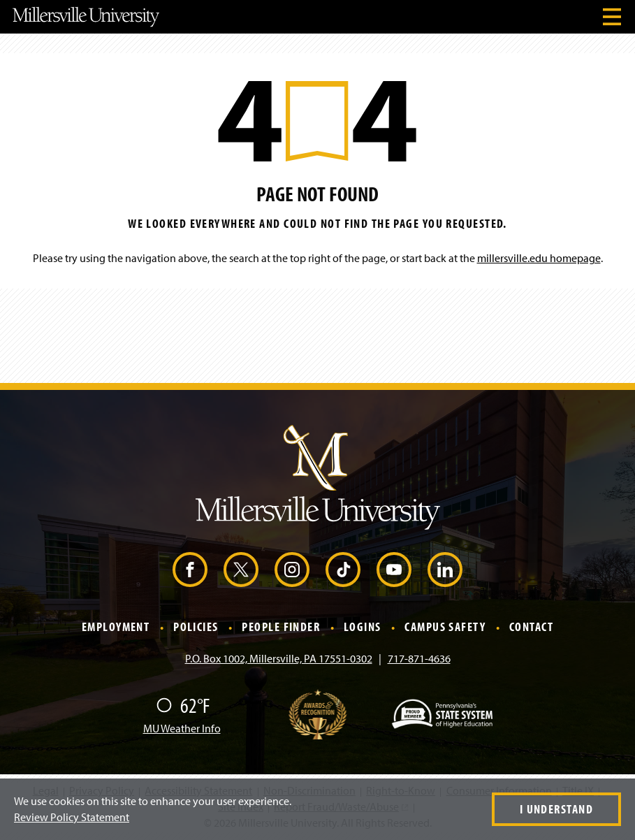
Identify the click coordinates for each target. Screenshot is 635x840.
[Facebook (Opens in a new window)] (190, 570)
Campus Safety (445, 627)
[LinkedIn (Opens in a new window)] (445, 570)
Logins (363, 627)
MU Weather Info (182, 728)
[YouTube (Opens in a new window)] (394, 570)
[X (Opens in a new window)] (241, 570)
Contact (531, 627)
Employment (116, 627)
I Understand (556, 809)
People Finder (281, 627)
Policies (196, 627)
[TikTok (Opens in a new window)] (343, 570)
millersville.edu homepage (539, 258)
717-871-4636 (419, 658)
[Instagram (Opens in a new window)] (292, 570)
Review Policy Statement (72, 817)
